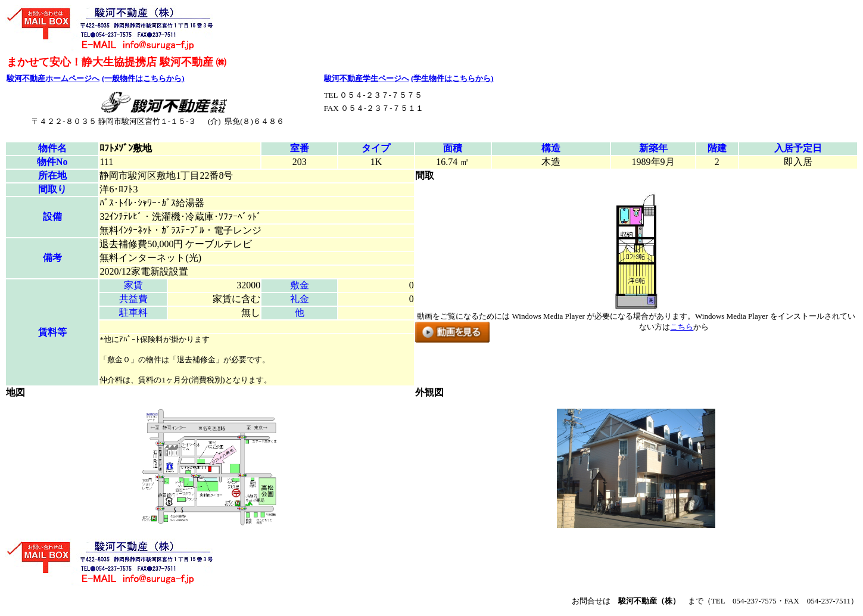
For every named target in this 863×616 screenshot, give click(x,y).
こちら (682, 327)
